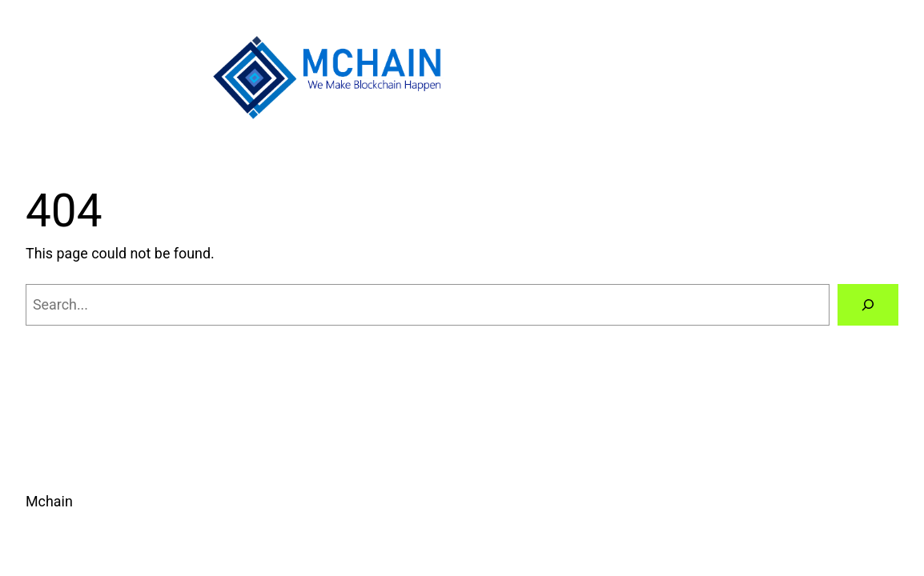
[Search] (868, 305)
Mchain (49, 501)
